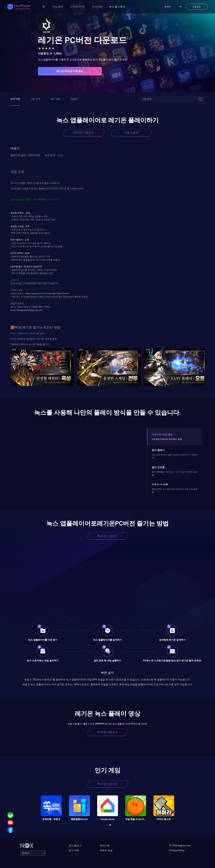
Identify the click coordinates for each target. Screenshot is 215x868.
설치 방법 (55, 99)
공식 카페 (74, 850)
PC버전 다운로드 (84, 133)
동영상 (74, 99)
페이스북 (105, 846)
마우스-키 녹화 (160, 484)
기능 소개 (35, 99)
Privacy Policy (177, 850)
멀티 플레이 (158, 450)
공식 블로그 (75, 846)
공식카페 (97, 7)
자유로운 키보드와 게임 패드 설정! (167, 439)
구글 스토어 (131, 133)
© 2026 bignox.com (180, 846)
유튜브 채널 (106, 850)
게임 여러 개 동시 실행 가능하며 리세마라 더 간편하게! (175, 456)
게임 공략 (57, 7)
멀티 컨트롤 (158, 467)
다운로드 (33, 333)
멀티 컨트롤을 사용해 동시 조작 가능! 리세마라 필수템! (175, 473)
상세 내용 (15, 99)
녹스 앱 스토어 (117, 7)
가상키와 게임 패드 (162, 435)
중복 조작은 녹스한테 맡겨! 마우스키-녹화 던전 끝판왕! (175, 491)
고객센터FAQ (77, 7)
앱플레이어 (22, 333)
